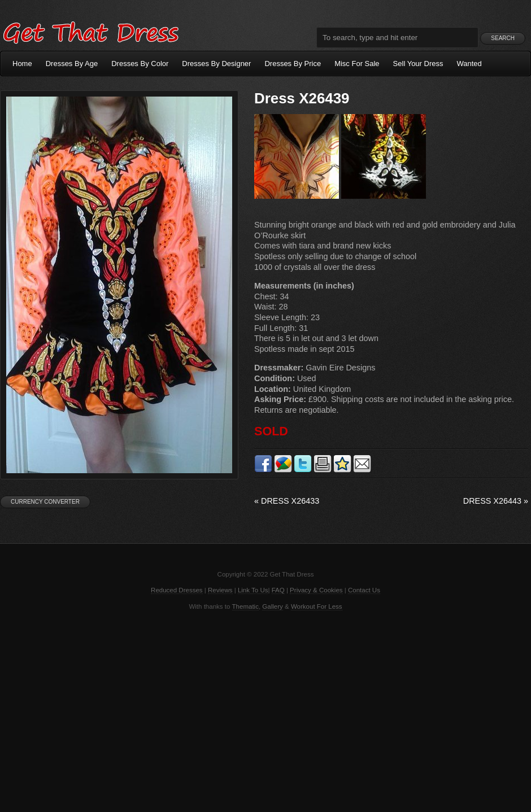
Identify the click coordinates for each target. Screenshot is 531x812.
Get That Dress (90, 31)
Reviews (220, 590)
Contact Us (364, 590)
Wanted (469, 64)
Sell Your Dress (418, 64)
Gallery (272, 606)
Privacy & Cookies (316, 590)
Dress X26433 (287, 501)
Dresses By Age (72, 64)
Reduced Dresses (177, 590)
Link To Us (253, 590)
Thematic (245, 606)
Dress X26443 (496, 501)
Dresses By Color (140, 64)
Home (22, 64)
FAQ (278, 590)
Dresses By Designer (216, 64)
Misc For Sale (357, 64)
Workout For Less (317, 606)
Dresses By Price (293, 64)
